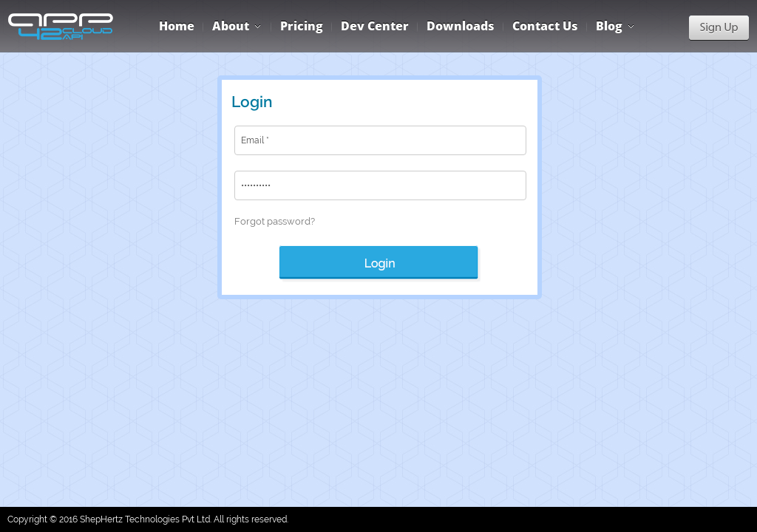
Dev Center (375, 26)
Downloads (461, 26)
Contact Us (545, 26)
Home (177, 26)
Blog (609, 26)
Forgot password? (275, 221)
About (231, 26)
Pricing (302, 26)
